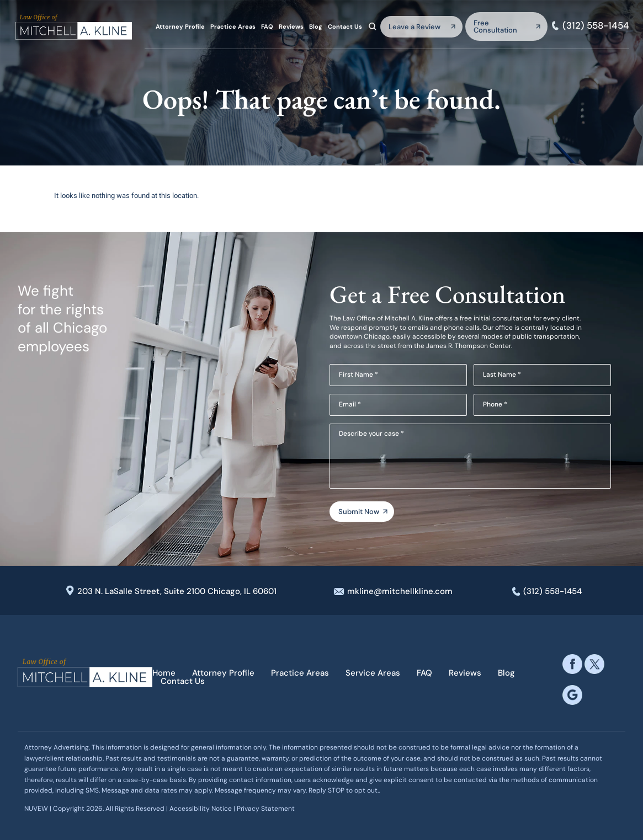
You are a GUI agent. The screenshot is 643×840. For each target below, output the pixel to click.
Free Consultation (495, 26)
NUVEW (36, 809)
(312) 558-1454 (596, 26)
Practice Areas (233, 27)
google (572, 695)
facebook (572, 664)
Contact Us (345, 27)
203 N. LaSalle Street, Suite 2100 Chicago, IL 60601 (177, 591)
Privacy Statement (266, 809)
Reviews (291, 27)
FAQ (267, 27)
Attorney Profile (180, 27)
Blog (316, 27)
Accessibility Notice (201, 809)
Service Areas (373, 673)
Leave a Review (415, 27)
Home (164, 673)
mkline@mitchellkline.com (400, 591)
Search (373, 26)
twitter (594, 664)
